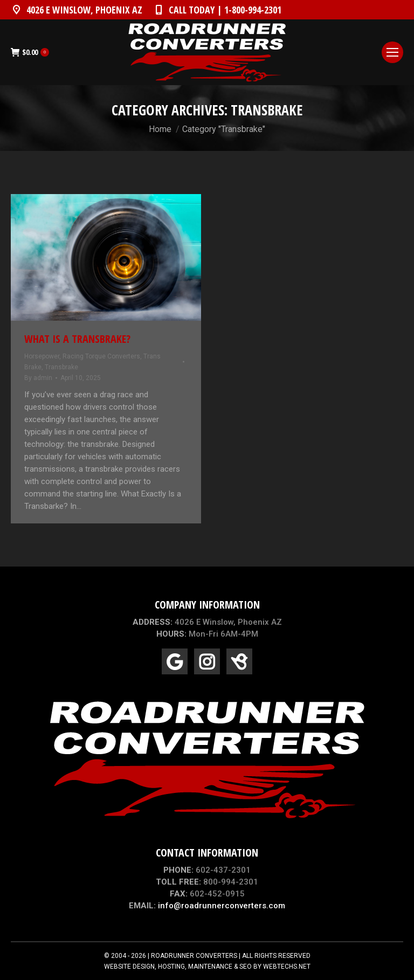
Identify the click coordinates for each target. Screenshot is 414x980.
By (38, 378)
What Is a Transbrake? (77, 339)
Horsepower (42, 356)
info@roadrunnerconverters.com (222, 906)
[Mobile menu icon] (392, 52)
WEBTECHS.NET (287, 967)
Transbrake (61, 367)
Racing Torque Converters (101, 356)
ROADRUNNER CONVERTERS (194, 956)
